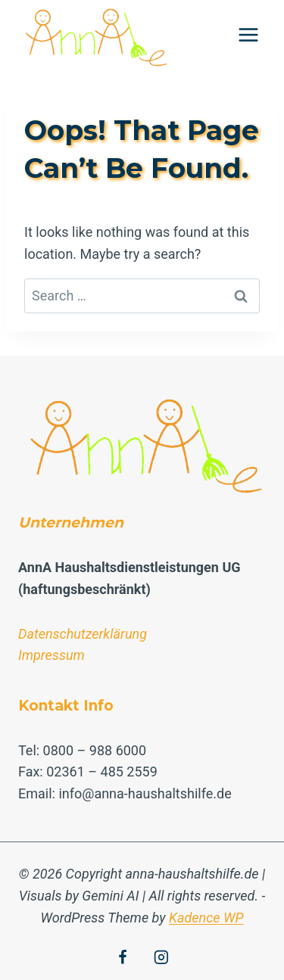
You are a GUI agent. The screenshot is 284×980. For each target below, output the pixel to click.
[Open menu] (248, 34)
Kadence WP (206, 918)
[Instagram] (161, 957)
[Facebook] (123, 957)
